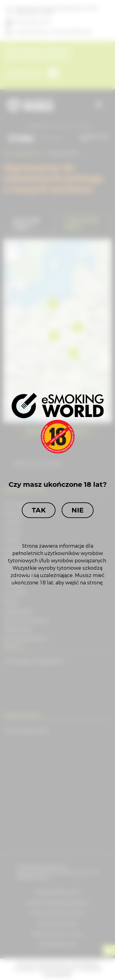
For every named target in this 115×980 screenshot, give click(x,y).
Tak (39, 510)
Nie (78, 510)
